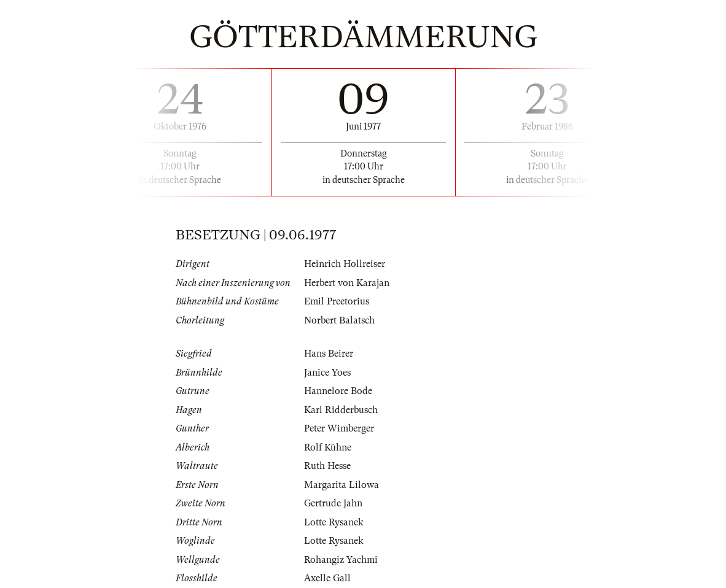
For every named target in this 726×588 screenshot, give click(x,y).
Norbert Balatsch (339, 320)
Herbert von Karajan (347, 283)
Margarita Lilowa (342, 485)
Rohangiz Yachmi (341, 560)
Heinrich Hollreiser (345, 264)
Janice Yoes (327, 373)
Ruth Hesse (327, 466)
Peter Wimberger (339, 428)
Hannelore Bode (338, 391)
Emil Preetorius (337, 301)
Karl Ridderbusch (341, 410)
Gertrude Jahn (333, 503)
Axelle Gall (327, 578)
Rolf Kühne (328, 447)
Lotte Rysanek (334, 522)
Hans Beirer (329, 354)
